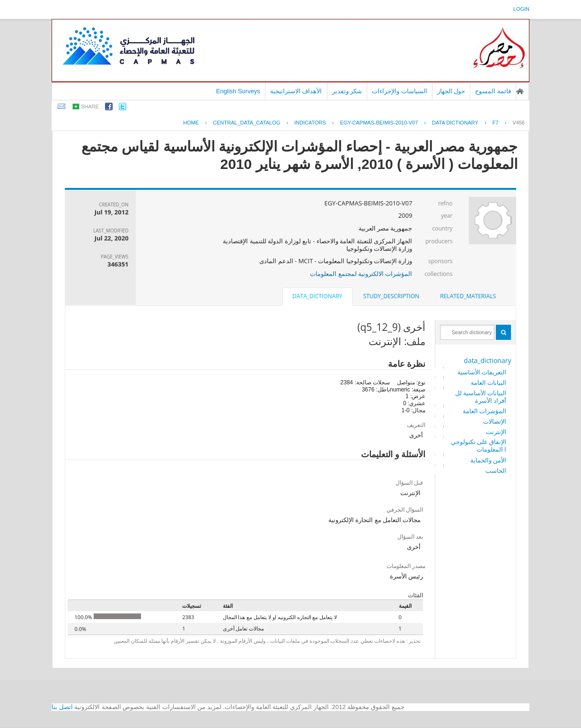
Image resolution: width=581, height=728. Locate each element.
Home (191, 123)
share (90, 107)
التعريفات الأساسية (482, 372)
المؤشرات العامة (484, 411)
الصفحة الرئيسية (520, 91)
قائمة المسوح (493, 91)
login (521, 9)
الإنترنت (496, 432)
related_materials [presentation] (468, 296)
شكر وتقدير (347, 91)
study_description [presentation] (391, 296)
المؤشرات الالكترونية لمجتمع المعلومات (361, 274)
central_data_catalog (246, 123)
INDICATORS (310, 123)
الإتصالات (495, 421)
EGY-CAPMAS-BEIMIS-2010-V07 (379, 123)
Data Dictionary (455, 123)
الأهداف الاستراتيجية (296, 91)
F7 (496, 123)
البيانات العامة (489, 382)
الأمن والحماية (488, 460)
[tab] (468, 296)
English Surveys (238, 91)
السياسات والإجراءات (400, 91)
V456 (519, 123)
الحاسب (496, 471)
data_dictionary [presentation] (317, 296)
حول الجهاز (451, 91)
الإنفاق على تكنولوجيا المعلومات (479, 445)
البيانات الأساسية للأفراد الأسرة (481, 397)
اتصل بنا (62, 707)
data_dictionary (487, 360)
